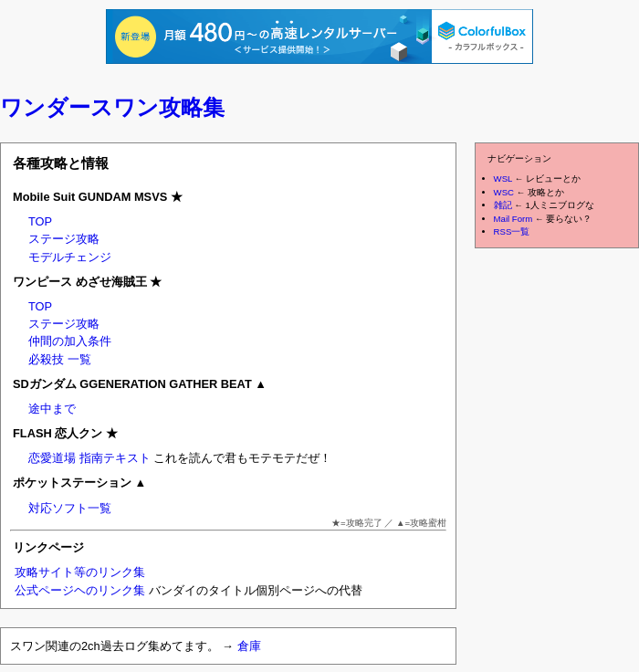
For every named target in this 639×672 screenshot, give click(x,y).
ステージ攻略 (64, 239)
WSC (504, 192)
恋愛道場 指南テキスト (89, 458)
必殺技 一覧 (60, 359)
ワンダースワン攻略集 (112, 107)
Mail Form (513, 219)
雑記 (503, 205)
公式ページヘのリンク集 (80, 590)
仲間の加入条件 (70, 341)
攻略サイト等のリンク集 (80, 572)
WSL (503, 178)
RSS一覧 (512, 231)
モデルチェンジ (70, 257)
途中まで (52, 409)
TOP (40, 221)
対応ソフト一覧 (70, 508)
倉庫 (249, 646)
